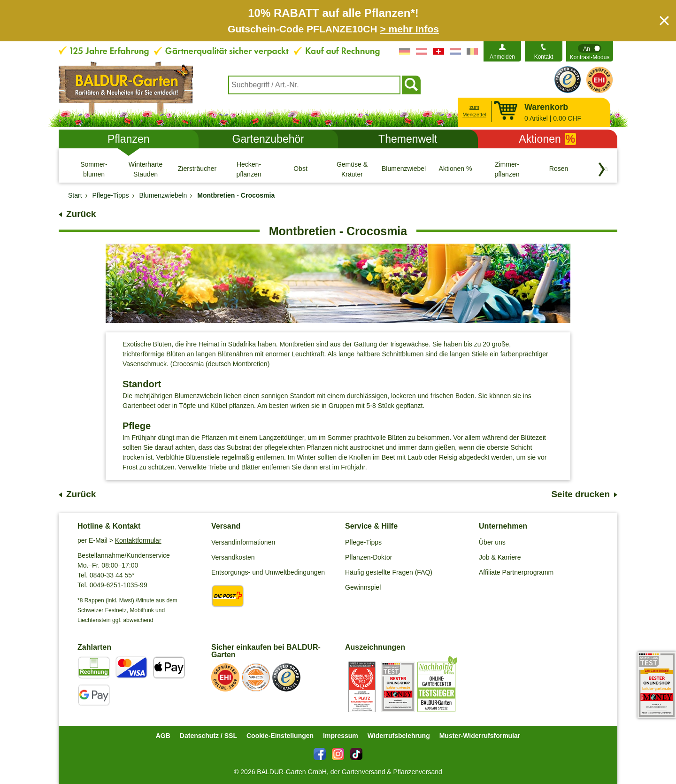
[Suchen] (411, 85)
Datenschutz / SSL (208, 736)
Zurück (81, 214)
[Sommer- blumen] (94, 169)
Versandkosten (233, 557)
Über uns (492, 542)
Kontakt (544, 57)
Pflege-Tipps (363, 542)
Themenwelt (408, 139)
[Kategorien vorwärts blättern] (602, 169)
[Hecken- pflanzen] (249, 169)
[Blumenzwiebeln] (404, 169)
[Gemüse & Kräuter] (352, 169)
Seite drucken (580, 494)
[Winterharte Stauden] (146, 169)
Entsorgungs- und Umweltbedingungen (268, 572)
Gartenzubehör (268, 139)
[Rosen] (559, 169)
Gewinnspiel (363, 587)
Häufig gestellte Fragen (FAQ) (389, 572)
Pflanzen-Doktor (369, 557)
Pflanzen (129, 139)
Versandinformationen (243, 542)
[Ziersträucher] (197, 169)
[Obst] (300, 169)
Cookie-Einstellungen (280, 736)
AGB (163, 736)
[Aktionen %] (455, 169)
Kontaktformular (138, 540)
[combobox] (314, 85)
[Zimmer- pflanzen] (507, 169)
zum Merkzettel (474, 111)
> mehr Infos (409, 29)
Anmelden (502, 57)
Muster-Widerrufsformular (480, 736)
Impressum (341, 736)
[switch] (590, 51)
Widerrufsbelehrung (399, 736)
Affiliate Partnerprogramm (516, 572)
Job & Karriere (500, 557)
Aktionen (547, 139)
